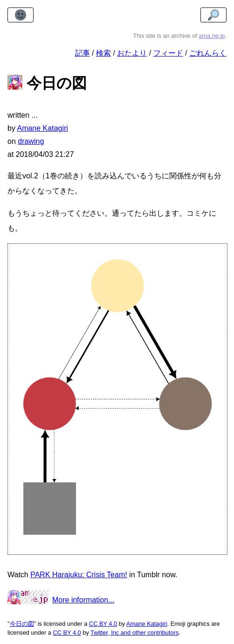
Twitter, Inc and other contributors (134, 633)
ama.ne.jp (212, 36)
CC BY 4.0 (103, 624)
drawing (31, 141)
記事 (83, 53)
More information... (83, 600)
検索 (103, 53)
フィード (168, 53)
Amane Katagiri (147, 624)
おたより (132, 53)
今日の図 (22, 624)
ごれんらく (208, 53)
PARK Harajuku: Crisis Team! (79, 575)
